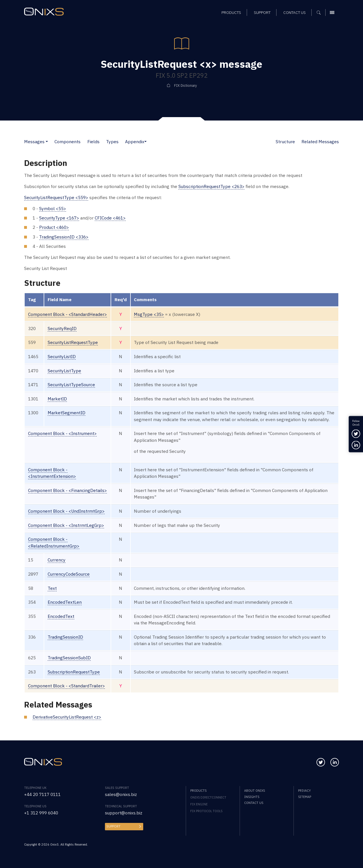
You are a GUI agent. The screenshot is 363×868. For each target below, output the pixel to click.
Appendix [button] (135, 142)
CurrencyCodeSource (69, 574)
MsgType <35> (149, 314)
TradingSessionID (65, 637)
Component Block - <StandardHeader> (67, 314)
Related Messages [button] (320, 142)
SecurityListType (65, 371)
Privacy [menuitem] (304, 791)
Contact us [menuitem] (254, 803)
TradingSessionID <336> (64, 237)
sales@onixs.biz (121, 794)
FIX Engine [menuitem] (199, 804)
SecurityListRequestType (73, 342)
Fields (93, 142)
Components (67, 142)
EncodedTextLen (65, 602)
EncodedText (61, 616)
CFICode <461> (110, 218)
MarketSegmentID (67, 413)
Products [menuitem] (198, 791)
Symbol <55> (53, 208)
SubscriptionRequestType (74, 672)
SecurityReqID (62, 328)
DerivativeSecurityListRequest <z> (67, 717)
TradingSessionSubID (69, 658)
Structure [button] (285, 142)
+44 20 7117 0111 (42, 794)
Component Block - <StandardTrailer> (67, 686)
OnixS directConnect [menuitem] (208, 797)
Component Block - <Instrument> (63, 433)
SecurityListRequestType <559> (56, 197)
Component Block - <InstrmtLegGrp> (66, 525)
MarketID (57, 399)
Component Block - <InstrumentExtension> (52, 473)
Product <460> (54, 227)
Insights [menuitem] (252, 797)
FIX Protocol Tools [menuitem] (206, 811)
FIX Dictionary (186, 85)
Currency (57, 560)
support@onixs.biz (124, 813)
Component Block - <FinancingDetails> (67, 490)
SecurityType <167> (59, 218)
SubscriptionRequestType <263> (212, 186)
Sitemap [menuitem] (305, 797)
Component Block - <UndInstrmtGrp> (67, 511)
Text (52, 588)
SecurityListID (62, 356)
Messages (34, 142)
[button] (47, 142)
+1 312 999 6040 (41, 813)
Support (113, 826)
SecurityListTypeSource (72, 385)
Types (112, 142)
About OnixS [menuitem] (255, 791)
